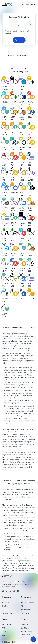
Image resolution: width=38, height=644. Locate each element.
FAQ (4, 628)
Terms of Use (26, 613)
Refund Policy (26, 610)
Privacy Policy (26, 606)
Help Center (6, 624)
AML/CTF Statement (28, 602)
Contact (5, 632)
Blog (4, 610)
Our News (6, 606)
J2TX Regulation (8, 613)
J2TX (28, 437)
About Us (5, 602)
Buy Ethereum (26, 628)
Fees (4, 635)
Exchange (24, 624)
